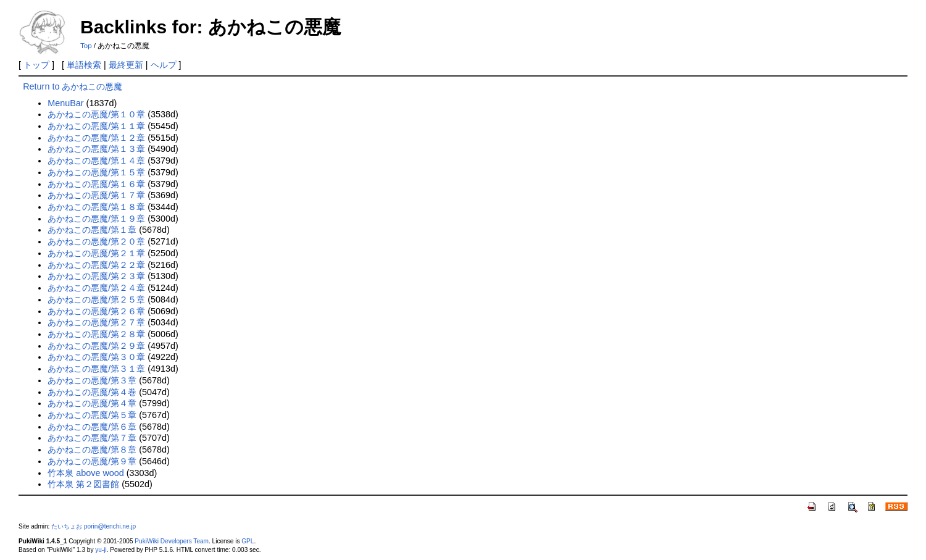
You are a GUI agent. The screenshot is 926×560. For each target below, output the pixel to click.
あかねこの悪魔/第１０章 (96, 114)
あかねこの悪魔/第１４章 (96, 161)
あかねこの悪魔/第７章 (92, 438)
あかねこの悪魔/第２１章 (96, 253)
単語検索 (84, 65)
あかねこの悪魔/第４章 (92, 403)
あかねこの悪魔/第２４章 (96, 288)
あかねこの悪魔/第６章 (92, 427)
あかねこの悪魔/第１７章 (96, 195)
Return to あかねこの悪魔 (73, 86)
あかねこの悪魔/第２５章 (96, 299)
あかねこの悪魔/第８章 (92, 449)
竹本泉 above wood (86, 473)
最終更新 (126, 65)
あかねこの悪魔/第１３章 (96, 149)
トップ (36, 65)
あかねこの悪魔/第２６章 (96, 311)
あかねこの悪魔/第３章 (92, 380)
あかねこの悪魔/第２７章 (96, 322)
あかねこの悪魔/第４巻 (92, 392)
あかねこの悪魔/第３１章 (96, 369)
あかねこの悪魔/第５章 (92, 415)
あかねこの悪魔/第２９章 (96, 346)
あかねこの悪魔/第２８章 (96, 334)
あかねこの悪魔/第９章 (92, 461)
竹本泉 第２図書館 (83, 484)
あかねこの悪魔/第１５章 (96, 172)
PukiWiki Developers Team (172, 541)
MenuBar (65, 103)
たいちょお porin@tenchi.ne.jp (94, 526)
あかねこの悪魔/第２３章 (96, 276)
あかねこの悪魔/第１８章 (96, 207)
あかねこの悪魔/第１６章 (96, 184)
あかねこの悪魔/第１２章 (96, 138)
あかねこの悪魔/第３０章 (96, 357)
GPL (248, 541)
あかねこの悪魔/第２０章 (96, 241)
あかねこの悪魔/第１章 (92, 230)
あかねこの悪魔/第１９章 (96, 219)
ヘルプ (164, 65)
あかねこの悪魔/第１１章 (96, 126)
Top (86, 46)
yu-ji (101, 550)
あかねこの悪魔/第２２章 (96, 265)
